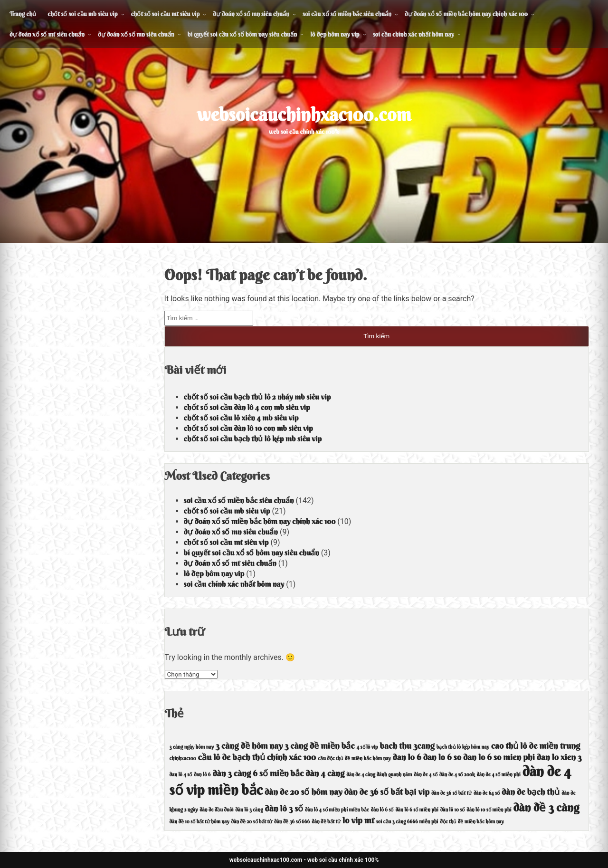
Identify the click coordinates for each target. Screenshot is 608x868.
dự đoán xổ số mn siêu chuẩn (251, 14)
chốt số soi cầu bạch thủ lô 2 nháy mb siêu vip (257, 397)
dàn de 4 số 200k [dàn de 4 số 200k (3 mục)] (457, 775)
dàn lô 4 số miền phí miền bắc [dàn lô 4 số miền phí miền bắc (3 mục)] (337, 810)
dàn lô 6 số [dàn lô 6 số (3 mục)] (382, 810)
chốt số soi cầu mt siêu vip (166, 14)
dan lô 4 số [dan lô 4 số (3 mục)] (181, 775)
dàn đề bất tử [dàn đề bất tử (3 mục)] (326, 822)
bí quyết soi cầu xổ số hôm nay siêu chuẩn (242, 34)
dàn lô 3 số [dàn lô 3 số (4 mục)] (284, 808)
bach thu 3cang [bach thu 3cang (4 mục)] (407, 746)
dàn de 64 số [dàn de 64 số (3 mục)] (487, 793)
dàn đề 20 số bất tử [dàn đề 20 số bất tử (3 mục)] (252, 822)
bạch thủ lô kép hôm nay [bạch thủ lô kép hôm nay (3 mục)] (463, 747)
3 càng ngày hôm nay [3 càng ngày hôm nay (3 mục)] (192, 747)
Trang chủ (23, 14)
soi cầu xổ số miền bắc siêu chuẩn (347, 14)
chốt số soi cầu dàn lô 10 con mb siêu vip (248, 428)
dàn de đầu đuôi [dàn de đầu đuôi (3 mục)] (216, 810)
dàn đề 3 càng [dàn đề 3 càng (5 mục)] (546, 807)
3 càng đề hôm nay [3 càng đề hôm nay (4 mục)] (249, 746)
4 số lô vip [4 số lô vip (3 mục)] (367, 747)
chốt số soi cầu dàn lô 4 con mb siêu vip (247, 407)
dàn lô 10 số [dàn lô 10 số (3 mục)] (453, 810)
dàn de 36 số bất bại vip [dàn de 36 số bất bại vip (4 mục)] (387, 792)
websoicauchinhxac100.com (304, 114)
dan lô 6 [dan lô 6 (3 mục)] (202, 775)
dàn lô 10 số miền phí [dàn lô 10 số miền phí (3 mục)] (489, 810)
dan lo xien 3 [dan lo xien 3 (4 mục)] (559, 757)
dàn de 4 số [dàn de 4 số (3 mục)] (426, 775)
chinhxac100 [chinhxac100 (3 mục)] (183, 758)
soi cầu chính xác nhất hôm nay (413, 34)
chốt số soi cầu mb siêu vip (82, 14)
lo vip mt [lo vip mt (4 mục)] (358, 820)
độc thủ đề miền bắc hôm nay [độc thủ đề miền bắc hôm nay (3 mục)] (472, 822)
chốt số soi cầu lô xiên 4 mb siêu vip (241, 418)
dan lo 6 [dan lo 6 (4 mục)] (407, 757)
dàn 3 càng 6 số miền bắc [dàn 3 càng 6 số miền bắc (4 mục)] (258, 773)
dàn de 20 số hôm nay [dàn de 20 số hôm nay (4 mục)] (304, 792)
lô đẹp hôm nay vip (335, 34)
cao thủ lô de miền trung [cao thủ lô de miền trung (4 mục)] (536, 746)
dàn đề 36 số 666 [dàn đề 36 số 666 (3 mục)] (292, 822)
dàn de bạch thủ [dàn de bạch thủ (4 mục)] (531, 792)
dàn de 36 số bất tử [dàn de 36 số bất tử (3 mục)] (451, 793)
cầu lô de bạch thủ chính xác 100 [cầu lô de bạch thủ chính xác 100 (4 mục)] (257, 757)
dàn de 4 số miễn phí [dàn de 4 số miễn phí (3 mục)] (499, 775)
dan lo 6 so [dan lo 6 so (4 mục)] (442, 757)
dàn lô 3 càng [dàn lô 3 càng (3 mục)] (249, 810)
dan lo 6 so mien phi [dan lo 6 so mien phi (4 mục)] (499, 757)
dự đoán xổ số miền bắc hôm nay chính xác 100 (466, 14)
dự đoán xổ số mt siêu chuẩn (47, 34)
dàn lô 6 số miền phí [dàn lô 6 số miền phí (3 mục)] (417, 810)
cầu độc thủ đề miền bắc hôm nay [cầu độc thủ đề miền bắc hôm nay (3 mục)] (354, 758)
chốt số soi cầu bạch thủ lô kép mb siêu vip (253, 439)
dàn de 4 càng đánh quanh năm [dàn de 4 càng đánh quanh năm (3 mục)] (379, 775)
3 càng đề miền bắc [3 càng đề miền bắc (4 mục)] (320, 746)
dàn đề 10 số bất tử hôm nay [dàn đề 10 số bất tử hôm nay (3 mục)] (199, 822)
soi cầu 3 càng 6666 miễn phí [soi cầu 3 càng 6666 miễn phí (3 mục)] (407, 822)
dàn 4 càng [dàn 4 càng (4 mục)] (325, 773)
